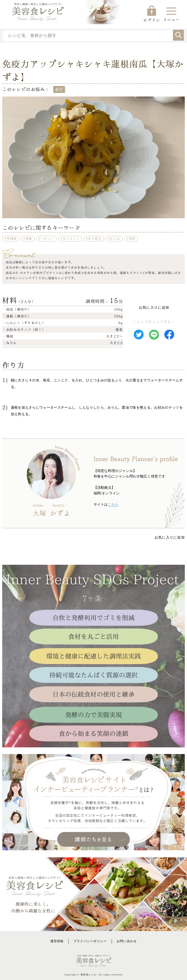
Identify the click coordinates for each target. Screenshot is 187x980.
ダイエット (71, 239)
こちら (113, 504)
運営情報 (57, 941)
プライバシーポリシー (90, 941)
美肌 (132, 239)
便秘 (29, 239)
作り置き (95, 239)
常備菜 (12, 239)
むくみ (115, 239)
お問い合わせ (127, 941)
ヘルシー (47, 239)
